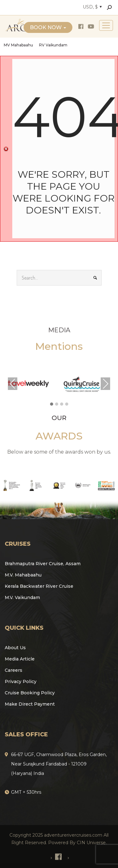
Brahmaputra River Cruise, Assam (43, 564)
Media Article (20, 659)
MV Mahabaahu (18, 45)
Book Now (48, 27)
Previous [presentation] (13, 384)
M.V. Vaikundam (22, 597)
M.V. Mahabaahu (23, 575)
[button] (52, 404)
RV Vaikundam (53, 45)
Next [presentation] (105, 384)
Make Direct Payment (30, 704)
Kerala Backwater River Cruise (39, 586)
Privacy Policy (21, 681)
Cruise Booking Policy (30, 693)
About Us (15, 648)
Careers (14, 670)
